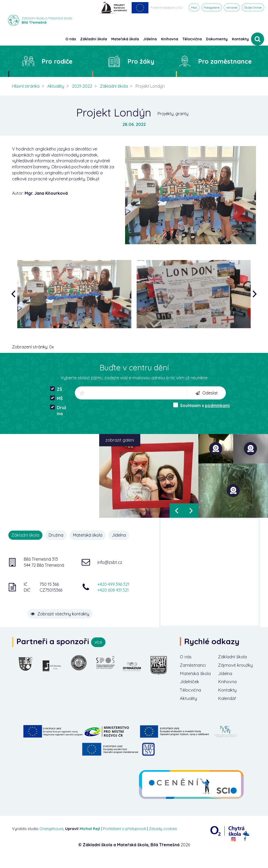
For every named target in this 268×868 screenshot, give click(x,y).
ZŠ (56, 389)
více (98, 642)
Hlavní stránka (26, 86)
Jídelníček (191, 690)
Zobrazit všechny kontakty (70, 611)
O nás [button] (71, 39)
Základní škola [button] (94, 39)
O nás (186, 657)
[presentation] (15, 294)
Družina (58, 410)
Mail (194, 7)
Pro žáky (141, 61)
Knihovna (228, 690)
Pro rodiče (57, 61)
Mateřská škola (90, 535)
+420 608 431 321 (113, 590)
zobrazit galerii (120, 440)
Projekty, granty (173, 114)
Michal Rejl (90, 838)
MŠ (56, 398)
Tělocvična (192, 699)
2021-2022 (82, 86)
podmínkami (217, 405)
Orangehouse (51, 838)
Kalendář (228, 708)
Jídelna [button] (150, 39)
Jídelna (122, 535)
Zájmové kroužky (228, 669)
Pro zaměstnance (225, 61)
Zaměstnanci (194, 673)
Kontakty (240, 39)
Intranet (232, 7)
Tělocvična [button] (192, 39)
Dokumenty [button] (217, 39)
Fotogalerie (212, 7)
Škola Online (253, 7)
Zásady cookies (163, 838)
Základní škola (114, 86)
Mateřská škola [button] (125, 39)
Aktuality (56, 86)
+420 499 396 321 (113, 584)
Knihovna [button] (170, 39)
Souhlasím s (202, 405)
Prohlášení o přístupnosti (124, 838)
